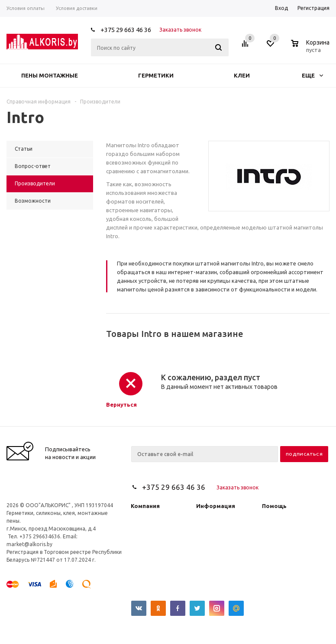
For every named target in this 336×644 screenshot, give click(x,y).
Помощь (274, 506)
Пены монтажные (50, 75)
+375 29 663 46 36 (126, 30)
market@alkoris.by (29, 544)
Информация (216, 506)
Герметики (156, 75)
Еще (312, 75)
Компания (145, 506)
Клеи (242, 75)
